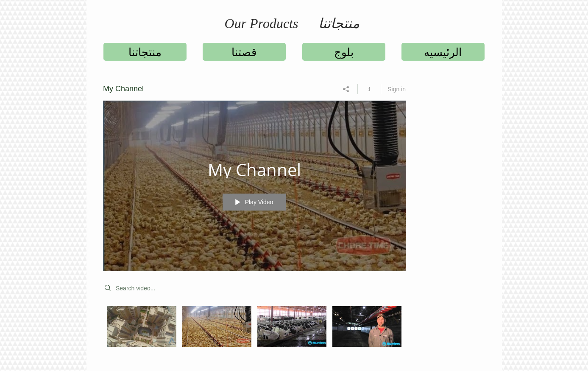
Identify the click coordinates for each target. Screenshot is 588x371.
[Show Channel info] (369, 89)
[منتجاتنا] (145, 52)
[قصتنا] (244, 52)
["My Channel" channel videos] (254, 332)
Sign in (397, 89)
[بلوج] (344, 52)
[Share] (346, 89)
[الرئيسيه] (443, 52)
